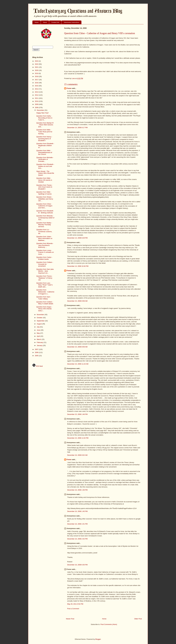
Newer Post (70, 619)
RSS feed (38, 366)
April (39, 336)
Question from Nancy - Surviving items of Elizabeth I (44, 139)
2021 (37, 67)
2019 (37, 73)
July (38, 327)
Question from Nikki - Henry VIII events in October (44, 180)
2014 (37, 89)
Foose (69, 88)
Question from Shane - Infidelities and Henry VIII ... (45, 199)
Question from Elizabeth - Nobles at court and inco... (45, 166)
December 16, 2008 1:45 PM (77, 511)
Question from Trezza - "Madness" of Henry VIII (44, 278)
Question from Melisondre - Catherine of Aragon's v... (45, 292)
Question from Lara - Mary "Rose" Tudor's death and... (44, 285)
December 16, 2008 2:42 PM (77, 539)
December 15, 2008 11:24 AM (78, 364)
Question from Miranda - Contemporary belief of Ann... (45, 218)
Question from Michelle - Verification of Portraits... (45, 159)
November (41, 315)
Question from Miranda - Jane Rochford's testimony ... (45, 245)
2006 (37, 352)
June (39, 330)
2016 (37, 83)
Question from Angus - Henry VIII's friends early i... (44, 309)
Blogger (98, 639)
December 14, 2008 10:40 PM (78, 266)
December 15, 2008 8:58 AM (77, 301)
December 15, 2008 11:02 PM (78, 438)
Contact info (55, 22)
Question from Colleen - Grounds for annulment (45, 264)
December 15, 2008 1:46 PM (77, 414)
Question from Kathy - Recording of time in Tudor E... (44, 118)
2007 (37, 349)
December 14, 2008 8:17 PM (77, 128)
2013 (37, 92)
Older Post (138, 619)
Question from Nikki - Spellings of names (44, 193)
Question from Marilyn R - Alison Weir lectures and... (45, 125)
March (39, 339)
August (39, 324)
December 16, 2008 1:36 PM (77, 490)
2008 (37, 107)
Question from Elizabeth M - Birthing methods (45, 212)
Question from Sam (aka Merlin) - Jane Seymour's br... (45, 271)
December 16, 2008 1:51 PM (77, 524)
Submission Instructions (71, 22)
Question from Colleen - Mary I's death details (45, 303)
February (40, 342)
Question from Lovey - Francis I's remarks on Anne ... (45, 252)
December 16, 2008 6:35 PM (77, 565)
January (40, 345)
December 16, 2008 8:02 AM (77, 455)
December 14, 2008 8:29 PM (77, 238)
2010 (37, 101)
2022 (37, 64)
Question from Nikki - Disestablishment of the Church (44, 152)
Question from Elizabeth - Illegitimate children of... (45, 145)
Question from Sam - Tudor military (44, 298)
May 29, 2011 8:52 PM (75, 604)
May (38, 333)
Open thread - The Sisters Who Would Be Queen (45, 173)
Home (37, 22)
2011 (37, 98)
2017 (37, 80)
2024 (37, 61)
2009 (37, 104)
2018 (37, 76)
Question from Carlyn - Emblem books (44, 258)
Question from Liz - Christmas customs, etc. (44, 231)
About (45, 22)
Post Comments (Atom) (109, 624)
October (40, 318)
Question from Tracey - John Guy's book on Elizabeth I (44, 187)
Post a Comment (73, 609)
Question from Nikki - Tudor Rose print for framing (44, 132)
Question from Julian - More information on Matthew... (44, 238)
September (41, 321)
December (41, 110)
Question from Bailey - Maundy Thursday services (44, 225)
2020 (37, 70)
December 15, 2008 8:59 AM (77, 347)
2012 (37, 95)
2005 (37, 356)
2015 (37, 86)
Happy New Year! (42, 113)
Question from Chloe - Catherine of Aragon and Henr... (44, 206)
